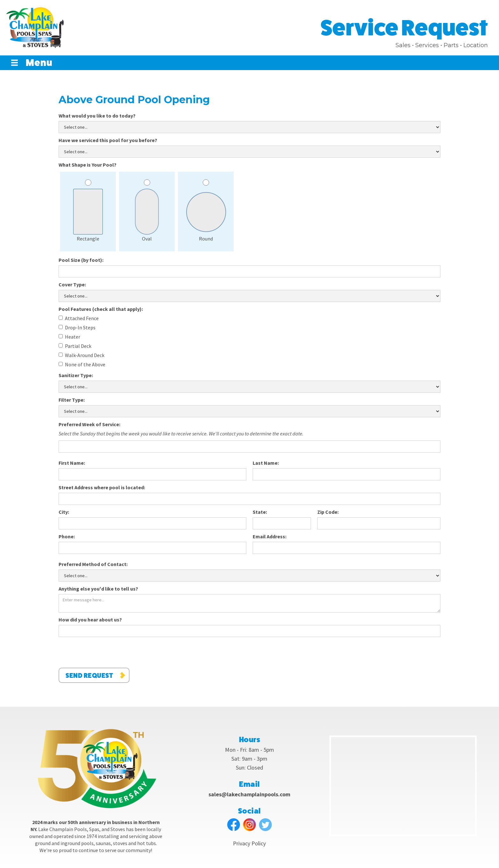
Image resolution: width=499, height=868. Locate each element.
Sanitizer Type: (76, 375)
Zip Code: (328, 512)
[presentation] (107, 653)
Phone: (67, 536)
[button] (35, 63)
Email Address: (270, 536)
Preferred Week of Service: (89, 424)
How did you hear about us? (90, 620)
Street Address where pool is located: (102, 487)
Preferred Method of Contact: (93, 564)
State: (260, 512)
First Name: (72, 463)
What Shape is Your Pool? (88, 165)
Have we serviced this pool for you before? (108, 140)
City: (64, 512)
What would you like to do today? (97, 116)
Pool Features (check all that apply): (101, 309)
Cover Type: (72, 284)
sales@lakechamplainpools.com (249, 794)
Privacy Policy (249, 843)
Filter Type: (72, 400)
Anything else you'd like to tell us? (98, 589)
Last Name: (266, 463)
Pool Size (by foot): (81, 260)
